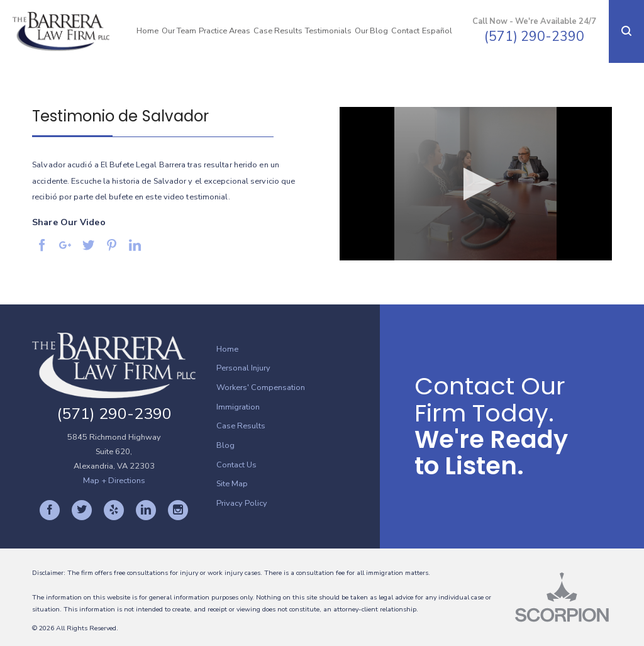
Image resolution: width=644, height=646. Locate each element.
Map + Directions (114, 481)
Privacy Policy (242, 503)
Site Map (232, 484)
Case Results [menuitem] (278, 31)
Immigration (238, 407)
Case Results (241, 426)
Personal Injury (243, 368)
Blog (225, 445)
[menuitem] (298, 349)
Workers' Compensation (261, 387)
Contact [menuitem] (405, 31)
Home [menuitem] (147, 31)
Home (227, 349)
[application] (476, 184)
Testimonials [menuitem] (328, 31)
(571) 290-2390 (534, 37)
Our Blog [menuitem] (371, 31)
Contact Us (236, 465)
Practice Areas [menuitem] (225, 31)
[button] (626, 31)
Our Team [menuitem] (179, 31)
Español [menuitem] (437, 31)
